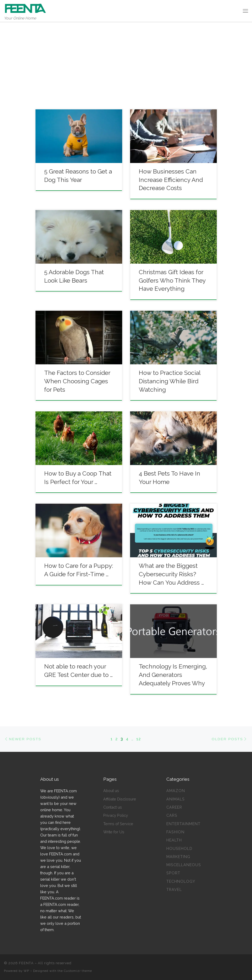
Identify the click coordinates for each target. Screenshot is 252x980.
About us (111, 791)
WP (26, 971)
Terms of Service (118, 824)
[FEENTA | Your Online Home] (25, 8)
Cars (172, 815)
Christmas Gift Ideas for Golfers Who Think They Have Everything (172, 280)
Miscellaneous (184, 865)
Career (174, 807)
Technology (181, 881)
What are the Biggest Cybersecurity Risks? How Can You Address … (171, 574)
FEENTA (26, 963)
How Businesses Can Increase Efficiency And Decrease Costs (171, 180)
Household (179, 848)
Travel (174, 889)
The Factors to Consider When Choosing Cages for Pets (77, 381)
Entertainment (183, 824)
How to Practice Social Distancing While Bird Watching (169, 381)
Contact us (113, 807)
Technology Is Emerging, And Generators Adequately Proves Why (173, 675)
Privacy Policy (116, 815)
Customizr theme (78, 971)
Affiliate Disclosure (120, 799)
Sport (173, 873)
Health (174, 840)
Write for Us (114, 832)
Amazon (176, 791)
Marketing (178, 857)
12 (139, 739)
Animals (176, 799)
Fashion (175, 832)
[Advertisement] (126, 62)
